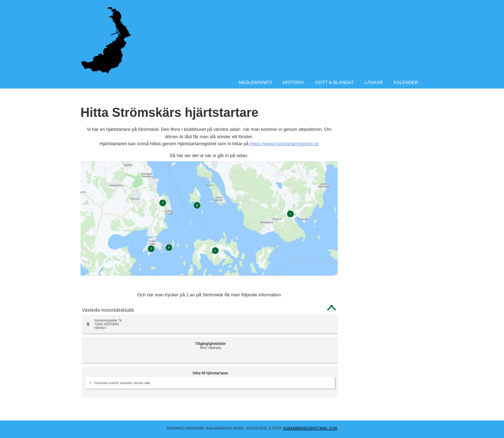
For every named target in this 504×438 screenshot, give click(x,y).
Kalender (406, 82)
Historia (293, 82)
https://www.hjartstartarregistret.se (284, 144)
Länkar (374, 82)
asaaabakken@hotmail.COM (310, 428)
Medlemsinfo (255, 82)
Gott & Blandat (334, 82)
